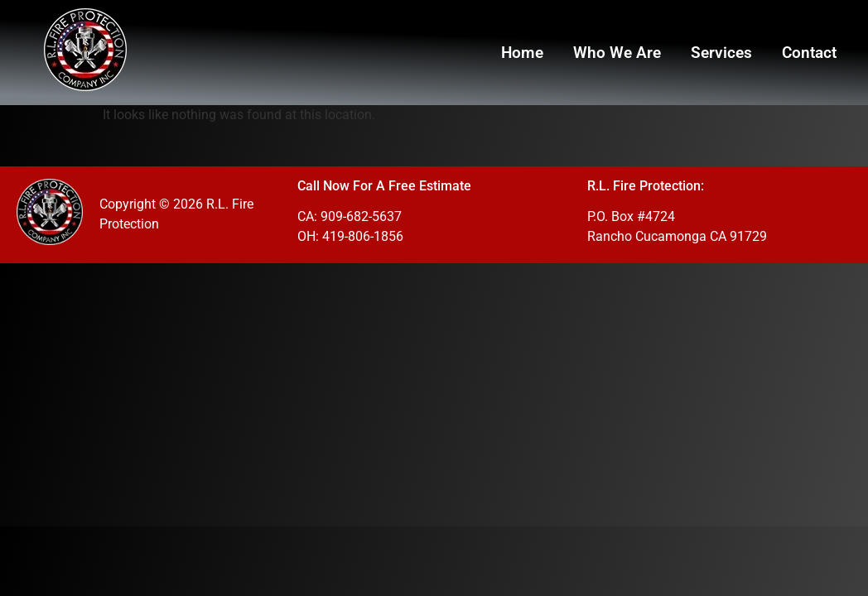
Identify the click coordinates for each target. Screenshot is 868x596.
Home (522, 53)
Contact (809, 53)
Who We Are (617, 53)
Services (721, 53)
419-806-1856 (363, 236)
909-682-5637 (361, 216)
